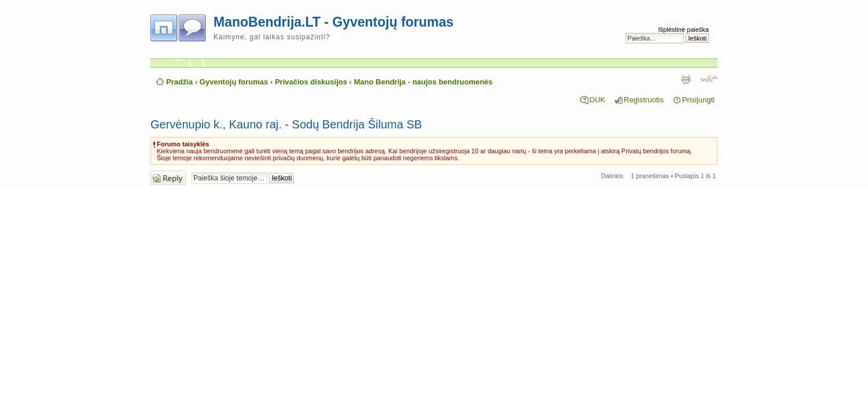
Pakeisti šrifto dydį (709, 79)
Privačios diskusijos (311, 82)
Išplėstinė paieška (684, 29)
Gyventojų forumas (234, 82)
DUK (597, 100)
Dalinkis (613, 176)
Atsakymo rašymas (168, 178)
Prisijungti (698, 100)
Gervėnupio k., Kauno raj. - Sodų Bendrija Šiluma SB (286, 124)
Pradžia (179, 82)
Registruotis (644, 100)
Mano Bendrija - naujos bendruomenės (424, 82)
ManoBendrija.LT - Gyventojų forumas (334, 22)
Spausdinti (686, 79)
